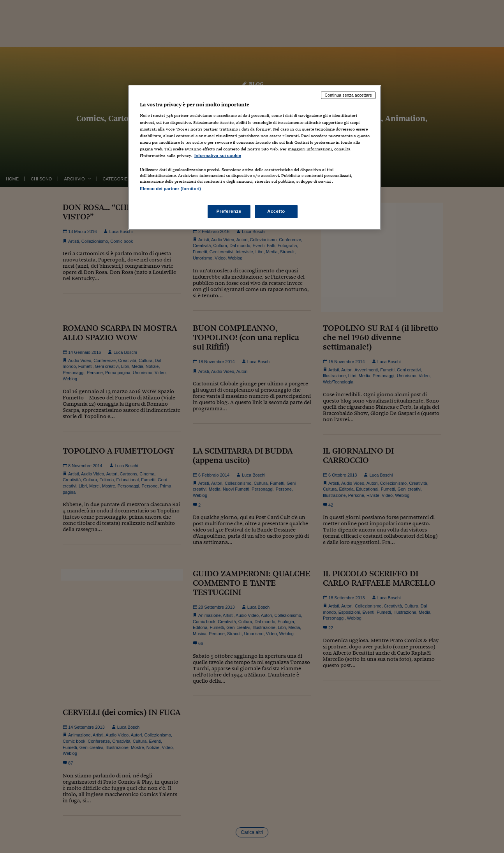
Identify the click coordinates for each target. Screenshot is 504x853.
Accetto (276, 211)
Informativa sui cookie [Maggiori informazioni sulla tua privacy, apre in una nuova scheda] (218, 155)
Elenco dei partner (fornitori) (170, 189)
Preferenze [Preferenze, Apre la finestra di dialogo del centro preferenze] (229, 211)
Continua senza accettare (348, 95)
